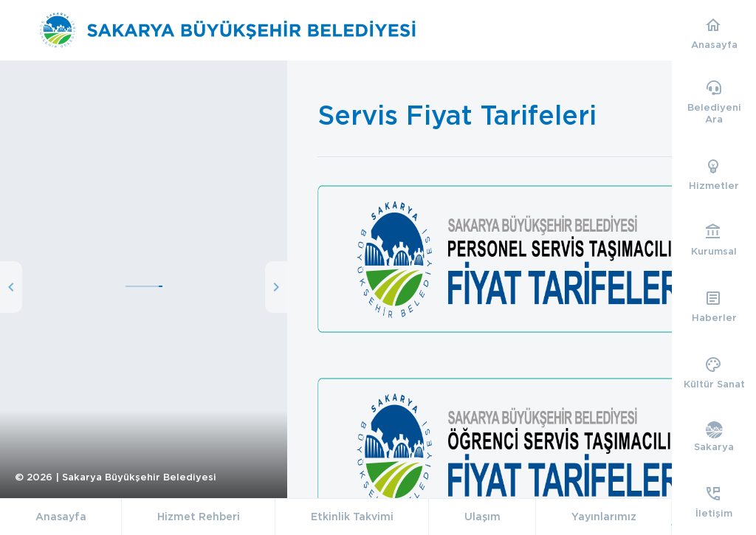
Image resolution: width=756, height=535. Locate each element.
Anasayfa (61, 517)
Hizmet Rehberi (199, 517)
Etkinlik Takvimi (352, 517)
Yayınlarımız (604, 517)
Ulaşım (482, 517)
